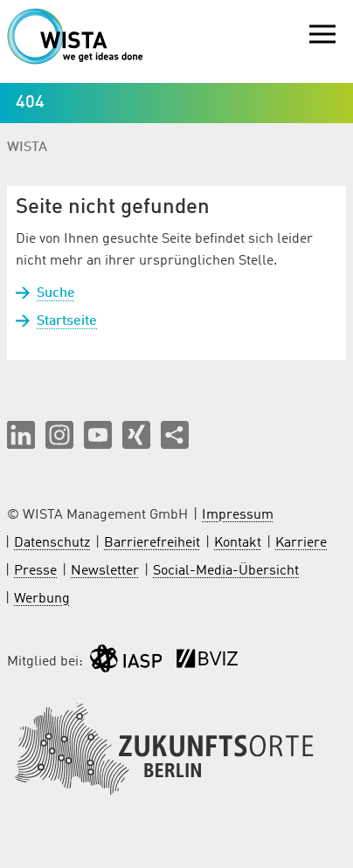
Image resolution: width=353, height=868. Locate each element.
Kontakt (238, 543)
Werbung (42, 599)
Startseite (67, 321)
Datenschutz (52, 543)
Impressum (238, 515)
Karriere (301, 543)
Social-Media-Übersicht (226, 571)
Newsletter (105, 571)
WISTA (27, 148)
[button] (21, 435)
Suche (56, 293)
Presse (35, 571)
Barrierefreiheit (152, 543)
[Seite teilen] (175, 435)
